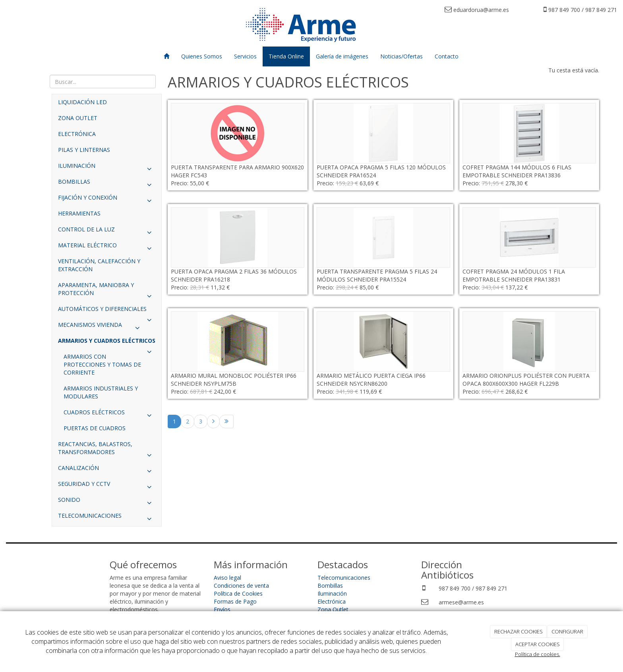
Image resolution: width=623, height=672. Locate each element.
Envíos (222, 609)
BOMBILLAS (107, 184)
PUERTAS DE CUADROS (95, 428)
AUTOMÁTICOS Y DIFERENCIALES (107, 311)
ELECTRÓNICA (77, 134)
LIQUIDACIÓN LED (82, 102)
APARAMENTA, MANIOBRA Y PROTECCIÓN (107, 291)
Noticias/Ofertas (401, 56)
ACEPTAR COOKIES (538, 644)
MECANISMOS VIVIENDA (101, 327)
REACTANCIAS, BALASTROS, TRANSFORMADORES (107, 450)
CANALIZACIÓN (107, 470)
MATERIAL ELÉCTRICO (107, 247)
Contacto (447, 56)
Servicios (245, 56)
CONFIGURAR (567, 631)
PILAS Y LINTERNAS (84, 150)
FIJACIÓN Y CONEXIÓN (107, 200)
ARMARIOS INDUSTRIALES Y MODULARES (101, 392)
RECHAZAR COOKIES (519, 631)
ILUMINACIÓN (107, 168)
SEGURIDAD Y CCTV (107, 486)
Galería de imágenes (342, 56)
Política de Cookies (238, 593)
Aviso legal (227, 578)
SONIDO (107, 502)
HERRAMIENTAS (79, 213)
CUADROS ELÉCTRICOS (109, 414)
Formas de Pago (235, 601)
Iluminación (332, 593)
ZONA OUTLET (78, 118)
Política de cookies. (538, 654)
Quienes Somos (202, 56)
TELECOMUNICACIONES (107, 518)
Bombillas (330, 586)
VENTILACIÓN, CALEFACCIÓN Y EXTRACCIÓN (99, 265)
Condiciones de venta (241, 586)
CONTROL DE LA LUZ (107, 231)
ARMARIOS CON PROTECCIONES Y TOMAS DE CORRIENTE (102, 364)
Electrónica (332, 601)
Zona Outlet (333, 609)
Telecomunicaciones (344, 578)
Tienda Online (286, 56)
